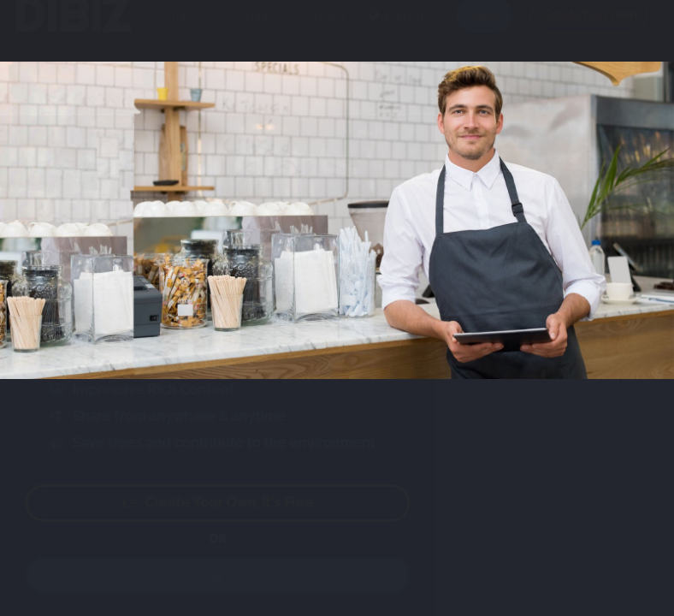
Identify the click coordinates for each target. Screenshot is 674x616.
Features (176, 32)
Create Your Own (589, 32)
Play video (235, 320)
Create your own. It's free (234, 503)
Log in (484, 32)
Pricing (326, 32)
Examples (254, 32)
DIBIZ (71, 32)
